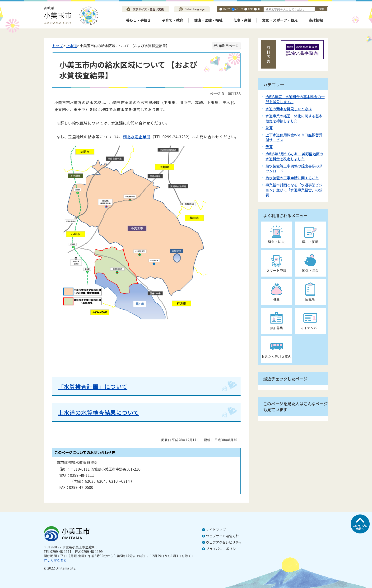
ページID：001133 (225, 93)
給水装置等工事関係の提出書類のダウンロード (294, 168)
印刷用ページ (229, 46)
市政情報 (316, 20)
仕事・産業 (242, 20)
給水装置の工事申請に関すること (292, 178)
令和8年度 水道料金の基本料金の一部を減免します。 (295, 99)
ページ (239, 9)
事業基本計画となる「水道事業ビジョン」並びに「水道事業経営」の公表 (294, 190)
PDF (250, 9)
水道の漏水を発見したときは (289, 109)
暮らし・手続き (138, 20)
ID (259, 9)
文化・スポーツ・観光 (280, 20)
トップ (57, 46)
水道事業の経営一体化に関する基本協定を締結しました (294, 118)
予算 (269, 147)
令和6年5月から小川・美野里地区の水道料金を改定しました (294, 156)
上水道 (72, 46)
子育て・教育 (172, 20)
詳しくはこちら (55, 560)
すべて (227, 9)
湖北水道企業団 (137, 137)
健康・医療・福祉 (208, 20)
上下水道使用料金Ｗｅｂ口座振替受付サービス (294, 137)
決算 (269, 128)
